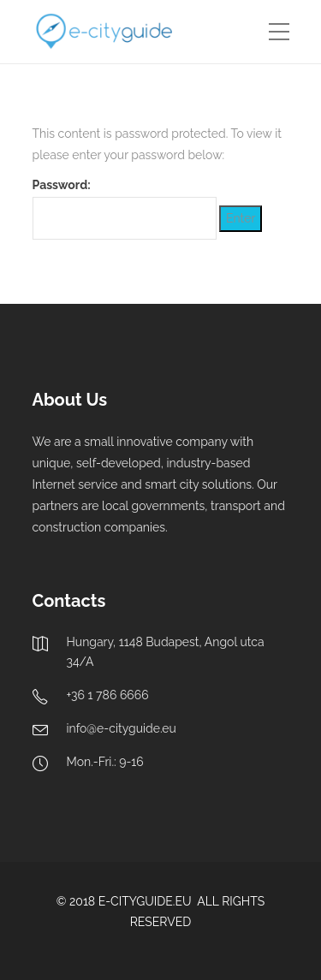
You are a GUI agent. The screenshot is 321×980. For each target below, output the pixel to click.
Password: (125, 208)
